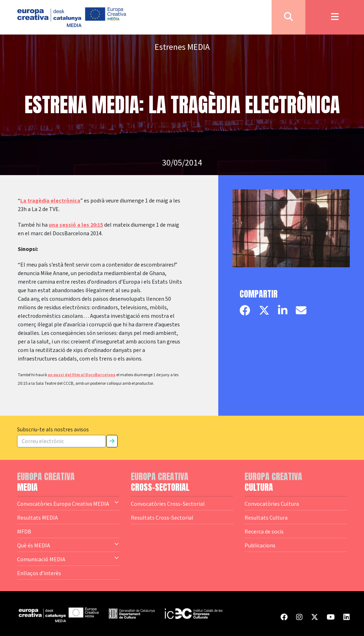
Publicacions (260, 545)
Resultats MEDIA (38, 517)
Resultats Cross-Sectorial (162, 517)
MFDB (24, 531)
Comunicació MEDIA (68, 559)
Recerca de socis (264, 531)
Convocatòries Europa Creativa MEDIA (68, 503)
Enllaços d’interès (39, 573)
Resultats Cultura (266, 517)
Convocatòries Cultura (272, 504)
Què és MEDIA (68, 545)
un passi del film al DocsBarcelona (82, 375)
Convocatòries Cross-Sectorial (168, 504)
